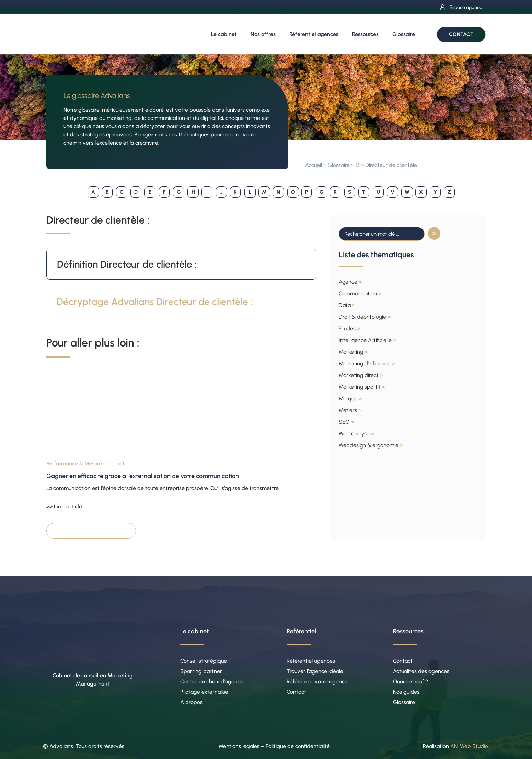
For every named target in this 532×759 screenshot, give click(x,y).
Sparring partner (201, 671)
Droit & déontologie (365, 317)
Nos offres (263, 34)
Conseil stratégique (204, 661)
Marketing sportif (362, 387)
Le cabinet (224, 34)
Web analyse (356, 434)
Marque (350, 399)
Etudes (349, 328)
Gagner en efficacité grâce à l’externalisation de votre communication (143, 476)
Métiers (350, 410)
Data (347, 305)
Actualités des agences (421, 671)
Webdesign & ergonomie (371, 445)
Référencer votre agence (317, 682)
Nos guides (406, 692)
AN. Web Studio (469, 746)
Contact (296, 692)
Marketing (353, 352)
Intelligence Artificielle (367, 340)
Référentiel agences (314, 34)
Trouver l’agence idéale (315, 671)
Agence (350, 282)
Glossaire (404, 34)
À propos (191, 702)
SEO (346, 422)
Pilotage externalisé (204, 692)
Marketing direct (361, 375)
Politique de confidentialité (298, 746)
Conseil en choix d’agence (212, 682)
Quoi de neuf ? (410, 682)
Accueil (314, 165)
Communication (360, 293)
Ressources (365, 34)
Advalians (61, 746)
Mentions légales (239, 746)
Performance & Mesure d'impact (85, 463)
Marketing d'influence (367, 364)
